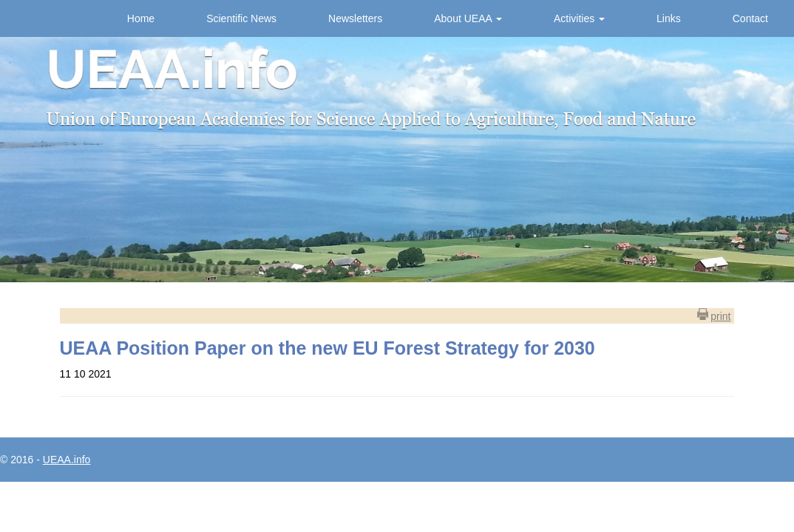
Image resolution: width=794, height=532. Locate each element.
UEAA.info (67, 460)
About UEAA (468, 18)
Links (669, 18)
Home (141, 18)
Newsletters (355, 18)
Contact (750, 18)
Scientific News (241, 18)
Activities (579, 18)
